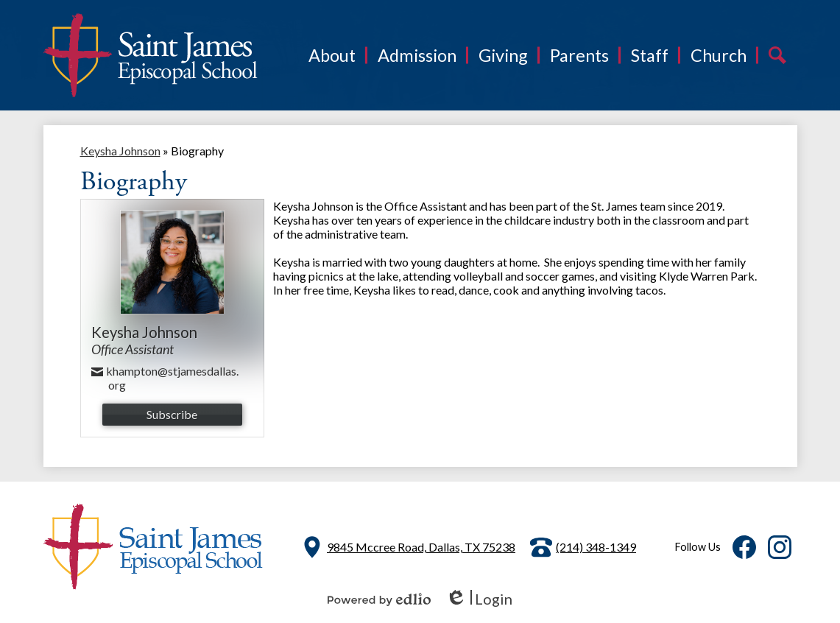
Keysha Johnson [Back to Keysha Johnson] (120, 151)
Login (479, 599)
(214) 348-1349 (596, 547)
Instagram (780, 550)
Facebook (744, 550)
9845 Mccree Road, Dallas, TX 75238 (421, 547)
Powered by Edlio (379, 599)
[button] (332, 55)
